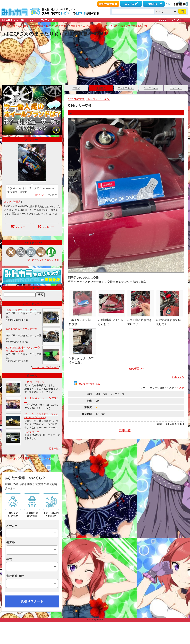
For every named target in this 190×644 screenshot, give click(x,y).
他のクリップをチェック (45, 367)
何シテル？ (40, 195)
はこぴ (8, 202)
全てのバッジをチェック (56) (43, 260)
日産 (48, 26)
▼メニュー (176, 88)
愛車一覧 (54, 449)
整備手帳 (75, 26)
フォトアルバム (126, 88)
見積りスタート (32, 601)
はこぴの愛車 (76, 99)
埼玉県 (17, 202)
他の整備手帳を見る (87, 384)
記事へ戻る (178, 377)
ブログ (76, 88)
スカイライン (61, 26)
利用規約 (28, 458)
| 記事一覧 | (125, 430)
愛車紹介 (101, 88)
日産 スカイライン (98, 99)
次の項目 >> (136, 369)
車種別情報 (37, 26)
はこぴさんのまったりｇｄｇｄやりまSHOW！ (56, 34)
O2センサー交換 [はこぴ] (133, 26)
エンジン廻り (90, 26)
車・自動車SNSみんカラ (15, 26)
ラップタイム (151, 88)
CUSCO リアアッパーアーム (21, 310)
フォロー (18, 227)
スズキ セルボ (32, 432)
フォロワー (46, 227)
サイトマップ (45, 458)
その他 (104, 26)
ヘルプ (169, 4)
